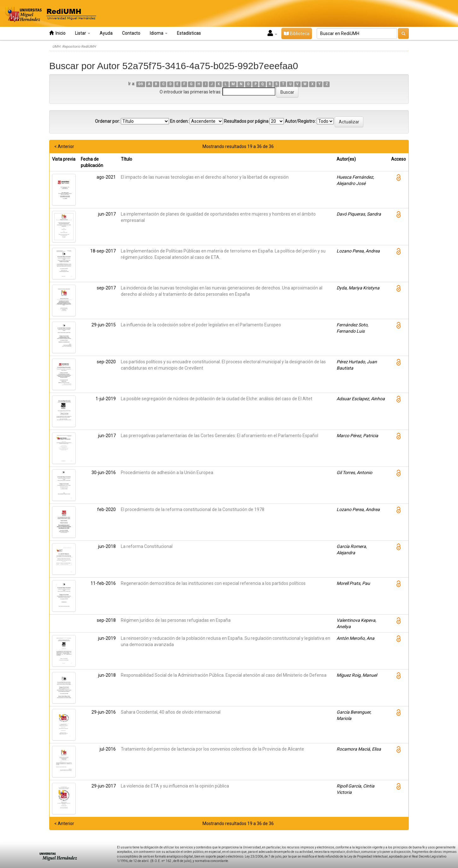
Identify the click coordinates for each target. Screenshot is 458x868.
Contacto (131, 33)
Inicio (57, 33)
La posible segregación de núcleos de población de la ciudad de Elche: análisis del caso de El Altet (217, 399)
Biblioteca (297, 33)
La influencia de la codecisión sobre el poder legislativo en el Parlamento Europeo (201, 325)
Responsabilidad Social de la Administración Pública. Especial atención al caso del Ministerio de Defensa (224, 675)
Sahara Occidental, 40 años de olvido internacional (171, 712)
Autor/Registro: (300, 121)
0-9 (141, 84)
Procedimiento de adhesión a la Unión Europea (167, 473)
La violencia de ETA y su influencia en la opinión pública (175, 786)
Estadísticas (189, 33)
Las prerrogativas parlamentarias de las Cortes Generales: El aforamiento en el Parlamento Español (220, 436)
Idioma (159, 33)
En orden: (179, 121)
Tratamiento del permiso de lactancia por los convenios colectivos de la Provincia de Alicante (212, 749)
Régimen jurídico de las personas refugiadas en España (176, 620)
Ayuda (106, 33)
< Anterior (64, 146)
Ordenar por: (107, 121)
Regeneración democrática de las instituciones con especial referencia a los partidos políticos (213, 583)
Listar (83, 33)
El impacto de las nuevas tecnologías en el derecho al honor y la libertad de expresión (205, 177)
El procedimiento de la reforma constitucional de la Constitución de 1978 (193, 509)
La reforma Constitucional (147, 546)
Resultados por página (246, 121)
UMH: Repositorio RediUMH (74, 47)
